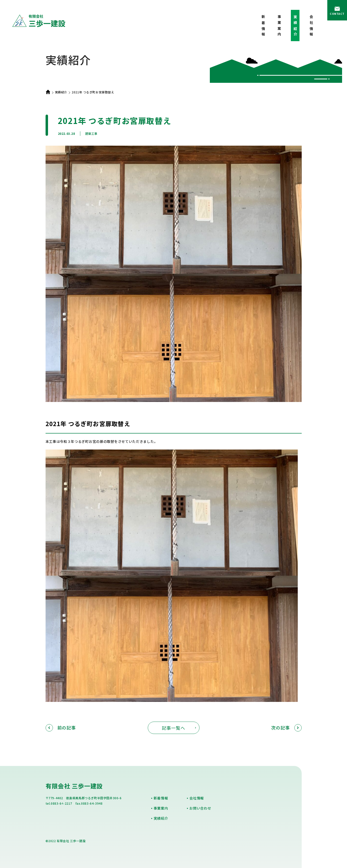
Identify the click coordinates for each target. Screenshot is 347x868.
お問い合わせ (200, 808)
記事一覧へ (173, 728)
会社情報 (311, 26)
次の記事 (286, 728)
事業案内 (279, 26)
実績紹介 (61, 92)
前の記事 (61, 728)
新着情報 (263, 26)
